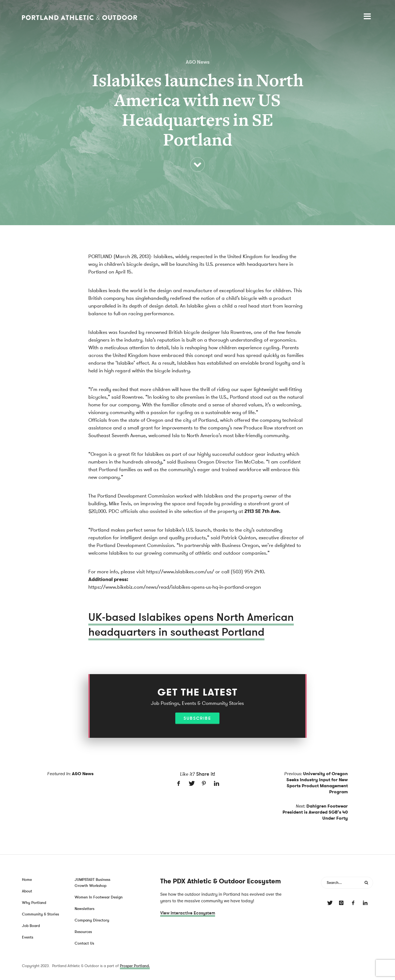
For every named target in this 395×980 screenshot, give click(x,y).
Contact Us (84, 943)
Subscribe (197, 718)
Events (28, 937)
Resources (83, 932)
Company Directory (92, 920)
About (27, 891)
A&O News (198, 62)
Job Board (31, 926)
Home (27, 880)
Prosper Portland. (135, 966)
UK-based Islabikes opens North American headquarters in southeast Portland (191, 625)
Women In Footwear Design (99, 897)
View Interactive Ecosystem (188, 913)
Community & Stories (40, 914)
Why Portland (34, 903)
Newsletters (84, 909)
